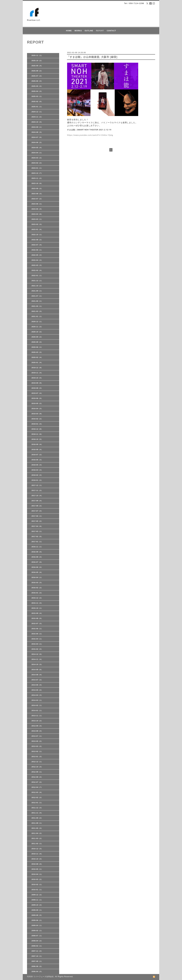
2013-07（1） (37, 736)
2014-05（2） (37, 690)
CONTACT (111, 31)
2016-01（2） (37, 593)
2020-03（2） (37, 352)
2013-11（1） (37, 716)
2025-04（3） (37, 91)
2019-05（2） (37, 403)
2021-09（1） (37, 291)
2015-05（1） (37, 634)
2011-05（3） (37, 828)
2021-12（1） (37, 281)
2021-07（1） (37, 296)
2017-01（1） (37, 542)
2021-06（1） (37, 301)
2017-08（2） (37, 506)
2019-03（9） (37, 414)
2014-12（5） (37, 654)
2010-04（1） (37, 874)
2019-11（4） (37, 373)
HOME (69, 31)
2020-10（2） (37, 332)
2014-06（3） (37, 685)
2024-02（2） (37, 163)
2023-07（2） (37, 199)
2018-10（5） (37, 439)
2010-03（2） (37, 879)
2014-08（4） (37, 675)
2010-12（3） (37, 849)
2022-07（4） (37, 245)
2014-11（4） (37, 659)
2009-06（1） (37, 920)
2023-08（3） (37, 194)
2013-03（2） (37, 746)
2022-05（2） (37, 255)
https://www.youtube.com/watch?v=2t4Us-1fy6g (90, 135)
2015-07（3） (37, 623)
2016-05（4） (37, 572)
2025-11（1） (37, 55)
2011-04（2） (37, 833)
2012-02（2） (37, 797)
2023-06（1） (37, 204)
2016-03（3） (37, 583)
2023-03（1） (37, 219)
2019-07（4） (37, 393)
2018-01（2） (37, 480)
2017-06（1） (37, 516)
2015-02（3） (37, 649)
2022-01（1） (37, 275)
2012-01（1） (37, 803)
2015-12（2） (37, 598)
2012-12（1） (37, 762)
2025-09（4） (37, 66)
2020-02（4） (37, 357)
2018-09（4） (37, 444)
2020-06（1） (37, 347)
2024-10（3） (37, 122)
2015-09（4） (37, 613)
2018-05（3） (37, 465)
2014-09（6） (37, 670)
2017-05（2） (37, 521)
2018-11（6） (37, 434)
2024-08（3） (37, 132)
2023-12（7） (37, 173)
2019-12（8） (37, 368)
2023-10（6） (37, 183)
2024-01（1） (37, 168)
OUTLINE (89, 31)
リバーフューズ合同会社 (44, 977)
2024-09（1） (37, 127)
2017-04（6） (37, 526)
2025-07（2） (37, 76)
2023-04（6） (37, 214)
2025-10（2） (37, 61)
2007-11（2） (37, 951)
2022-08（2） (37, 240)
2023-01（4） (37, 229)
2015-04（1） (37, 639)
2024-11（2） (37, 117)
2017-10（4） (37, 496)
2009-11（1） (37, 900)
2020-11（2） (37, 327)
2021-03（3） (37, 311)
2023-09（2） (37, 188)
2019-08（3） (37, 388)
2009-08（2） (37, 915)
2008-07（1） (37, 936)
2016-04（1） (37, 577)
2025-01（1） (37, 107)
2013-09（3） (37, 726)
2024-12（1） (37, 112)
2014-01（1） (37, 710)
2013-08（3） (37, 731)
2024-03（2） (37, 158)
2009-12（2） (37, 895)
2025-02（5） (37, 101)
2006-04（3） (37, 971)
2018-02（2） (37, 475)
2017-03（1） (37, 531)
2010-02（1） (37, 884)
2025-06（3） (37, 81)
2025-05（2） (37, 86)
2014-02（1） (37, 705)
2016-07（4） (37, 562)
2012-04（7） (37, 787)
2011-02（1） (37, 844)
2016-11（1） (37, 547)
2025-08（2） (37, 71)
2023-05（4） (37, 209)
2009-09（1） (37, 910)
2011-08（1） (37, 823)
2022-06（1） (37, 250)
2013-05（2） (37, 741)
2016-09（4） (37, 552)
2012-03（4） (37, 792)
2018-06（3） (37, 460)
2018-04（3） (37, 470)
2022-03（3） (37, 265)
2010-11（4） (37, 854)
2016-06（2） (37, 567)
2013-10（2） (37, 721)
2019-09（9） (37, 383)
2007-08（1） (37, 961)
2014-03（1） (37, 700)
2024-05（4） (37, 148)
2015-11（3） (37, 603)
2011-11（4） (37, 813)
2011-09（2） (37, 818)
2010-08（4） (37, 864)
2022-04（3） (37, 260)
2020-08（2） (37, 342)
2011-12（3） (37, 808)
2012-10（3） (37, 767)
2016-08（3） (37, 557)
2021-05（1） (37, 306)
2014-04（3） (37, 695)
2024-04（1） (37, 153)
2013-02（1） (37, 751)
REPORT (100, 31)
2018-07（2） (37, 455)
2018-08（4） (37, 449)
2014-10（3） (37, 664)
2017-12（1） (37, 485)
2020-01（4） (37, 362)
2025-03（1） (37, 96)
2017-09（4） (37, 501)
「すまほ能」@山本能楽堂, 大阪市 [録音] (92, 57)
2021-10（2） (37, 286)
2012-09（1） (37, 772)
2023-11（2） (37, 178)
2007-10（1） (37, 956)
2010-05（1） (37, 869)
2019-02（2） (37, 419)
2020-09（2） (37, 337)
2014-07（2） (37, 680)
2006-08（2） (37, 966)
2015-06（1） (37, 629)
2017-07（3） (37, 511)
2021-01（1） (37, 316)
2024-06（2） (37, 142)
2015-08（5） (37, 618)
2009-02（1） (37, 931)
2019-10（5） (37, 378)
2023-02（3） (37, 224)
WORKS (78, 31)
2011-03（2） (37, 838)
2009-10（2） (37, 905)
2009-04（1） (37, 925)
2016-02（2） (37, 588)
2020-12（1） (37, 322)
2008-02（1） (37, 946)
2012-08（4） (37, 777)
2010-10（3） (37, 859)
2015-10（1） (37, 608)
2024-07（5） (37, 137)
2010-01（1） (37, 890)
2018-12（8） (37, 429)
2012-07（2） (37, 782)
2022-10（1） (37, 235)
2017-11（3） (37, 490)
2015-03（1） (37, 644)
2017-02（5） (37, 536)
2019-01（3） (37, 424)
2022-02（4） (37, 270)
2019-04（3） (37, 409)
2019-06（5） (37, 398)
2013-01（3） (37, 757)
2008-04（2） (37, 941)
